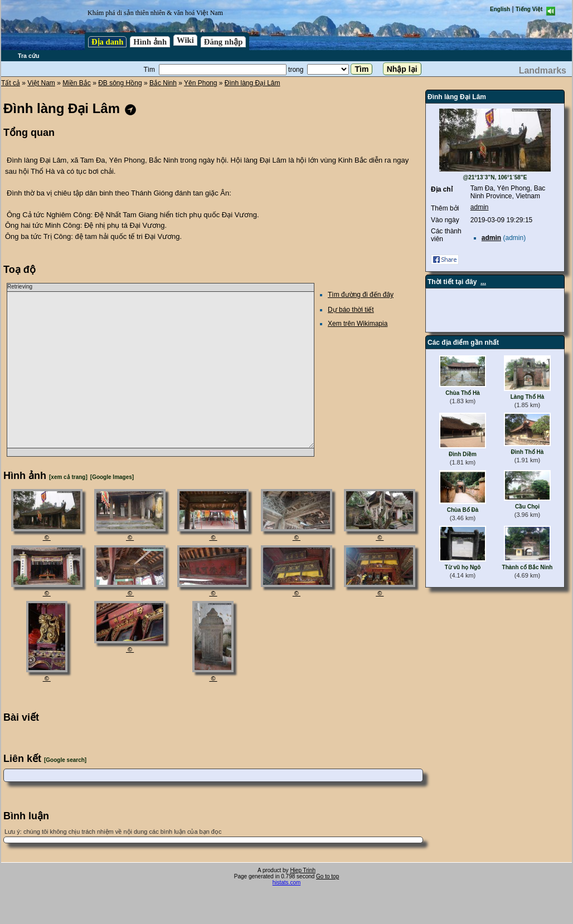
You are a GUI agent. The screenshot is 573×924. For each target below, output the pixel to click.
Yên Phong (200, 83)
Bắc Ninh (163, 83)
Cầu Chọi (527, 507)
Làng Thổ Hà (527, 397)
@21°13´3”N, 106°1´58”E (495, 177)
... (483, 282)
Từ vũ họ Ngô (463, 567)
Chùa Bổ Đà (463, 510)
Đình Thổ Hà (528, 452)
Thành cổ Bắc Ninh (528, 567)
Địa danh (107, 42)
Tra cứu (28, 56)
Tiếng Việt (529, 9)
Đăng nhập (224, 42)
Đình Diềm (463, 454)
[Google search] (65, 760)
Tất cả (11, 83)
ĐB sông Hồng (120, 83)
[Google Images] (112, 477)
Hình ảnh (150, 42)
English (500, 9)
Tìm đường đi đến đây (361, 295)
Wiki (185, 40)
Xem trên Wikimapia (358, 324)
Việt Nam (41, 83)
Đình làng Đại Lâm (252, 83)
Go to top (327, 876)
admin (480, 207)
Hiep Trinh (303, 870)
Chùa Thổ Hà (463, 393)
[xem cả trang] (68, 477)
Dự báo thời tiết (351, 310)
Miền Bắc (77, 83)
